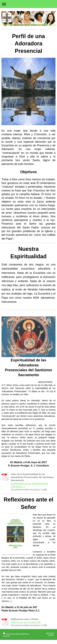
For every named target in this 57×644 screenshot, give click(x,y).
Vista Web (51, 635)
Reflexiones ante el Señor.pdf (26, 622)
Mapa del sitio (25, 633)
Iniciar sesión (50, 633)
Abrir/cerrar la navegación (28, 4)
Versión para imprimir (11, 633)
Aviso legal (6, 635)
